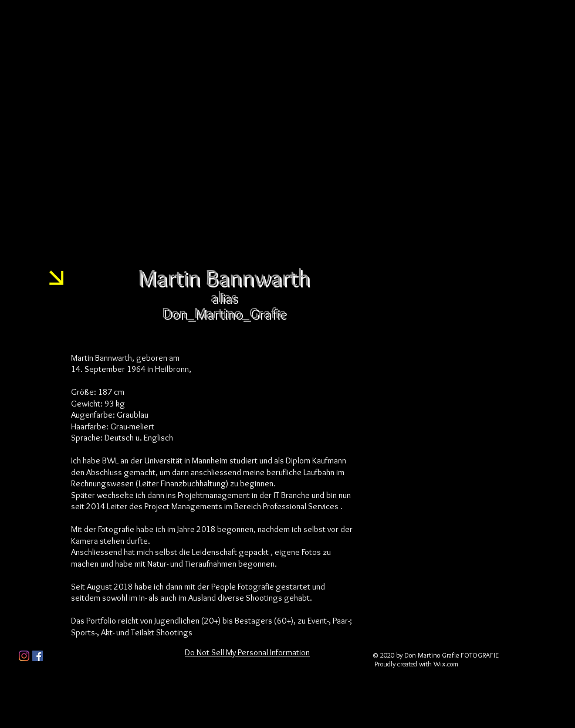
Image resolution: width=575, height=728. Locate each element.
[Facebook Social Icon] (38, 656)
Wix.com (446, 664)
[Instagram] (24, 656)
